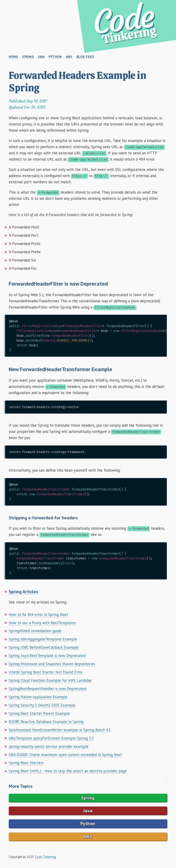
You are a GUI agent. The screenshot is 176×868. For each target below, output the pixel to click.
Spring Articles (23, 592)
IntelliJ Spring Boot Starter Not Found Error (46, 672)
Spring (88, 798)
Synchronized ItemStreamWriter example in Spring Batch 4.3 (60, 730)
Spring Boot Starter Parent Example (39, 713)
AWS (88, 837)
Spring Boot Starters (26, 763)
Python (88, 823)
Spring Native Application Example (38, 697)
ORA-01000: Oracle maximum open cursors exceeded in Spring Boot (65, 755)
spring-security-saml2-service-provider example (49, 746)
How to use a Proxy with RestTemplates (42, 623)
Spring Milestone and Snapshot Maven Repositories (52, 664)
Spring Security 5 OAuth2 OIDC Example (42, 705)
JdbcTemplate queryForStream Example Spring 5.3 (51, 738)
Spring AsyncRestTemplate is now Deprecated (47, 656)
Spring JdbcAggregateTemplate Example (43, 639)
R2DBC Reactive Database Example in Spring (46, 722)
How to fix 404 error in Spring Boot (38, 615)
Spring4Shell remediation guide (35, 631)
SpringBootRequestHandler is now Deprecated (48, 689)
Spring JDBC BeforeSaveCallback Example (44, 647)
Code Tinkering (45, 857)
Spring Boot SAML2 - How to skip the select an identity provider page (68, 771)
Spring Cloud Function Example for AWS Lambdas (50, 680)
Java (88, 811)
